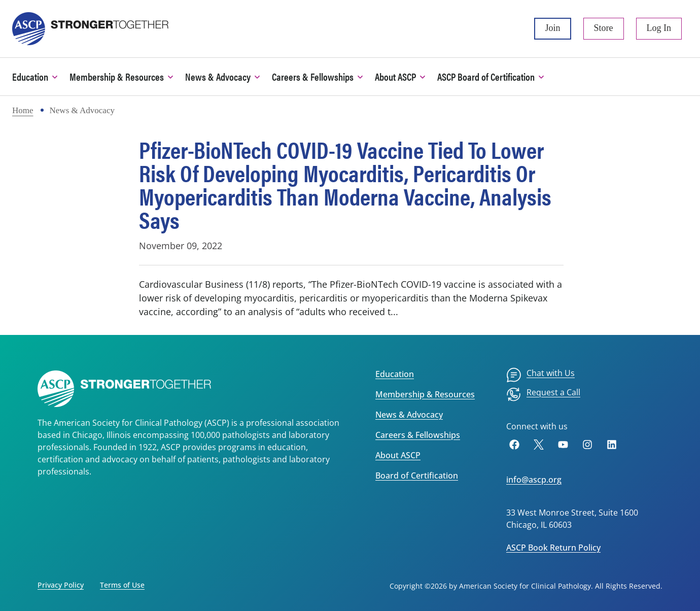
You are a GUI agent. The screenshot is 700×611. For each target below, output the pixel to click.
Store (604, 28)
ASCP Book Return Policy (553, 548)
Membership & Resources (425, 394)
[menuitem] (540, 375)
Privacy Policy (61, 585)
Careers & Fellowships (418, 435)
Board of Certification (417, 476)
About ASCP (398, 455)
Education (395, 374)
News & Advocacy (409, 415)
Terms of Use (122, 585)
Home (23, 110)
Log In (659, 28)
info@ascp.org (534, 480)
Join (552, 28)
